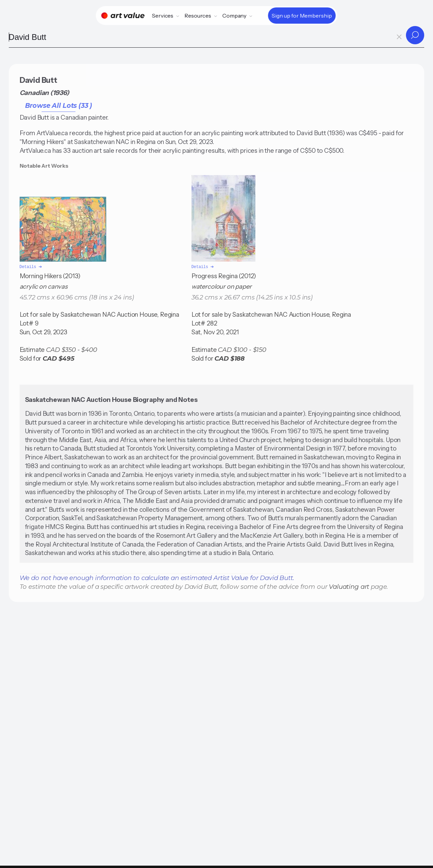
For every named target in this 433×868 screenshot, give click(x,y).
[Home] (123, 16)
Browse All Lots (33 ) (59, 105)
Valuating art (349, 586)
